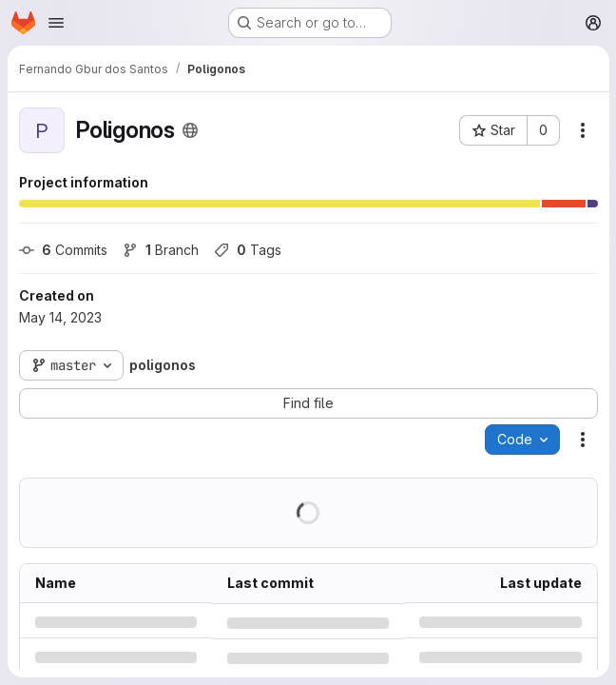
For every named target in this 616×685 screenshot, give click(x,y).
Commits (63, 250)
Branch (161, 250)
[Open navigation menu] (56, 23)
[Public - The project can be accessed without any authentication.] (190, 130)
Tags (248, 250)
